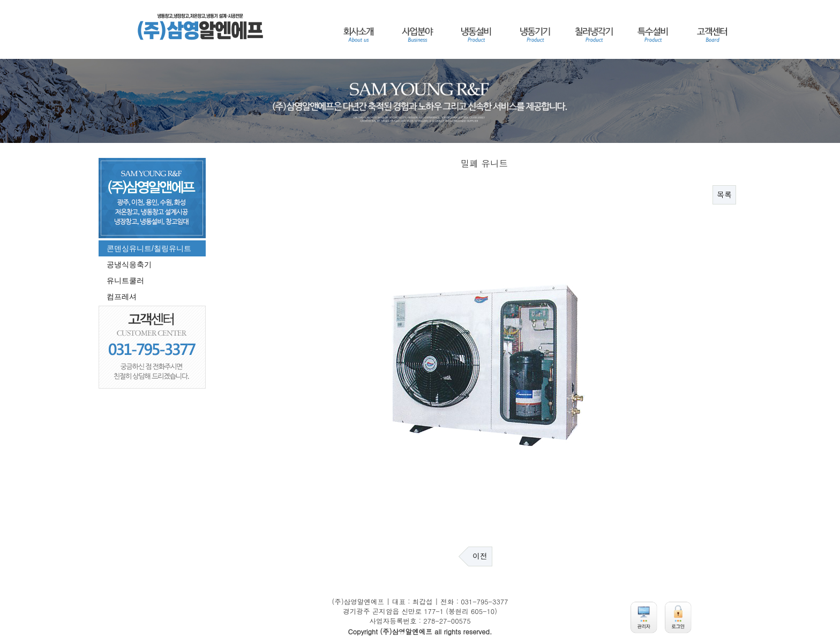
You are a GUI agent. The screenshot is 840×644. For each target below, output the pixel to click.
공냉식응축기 (129, 264)
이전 (480, 556)
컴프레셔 (122, 297)
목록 (724, 195)
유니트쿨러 (125, 281)
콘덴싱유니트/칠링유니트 (149, 248)
